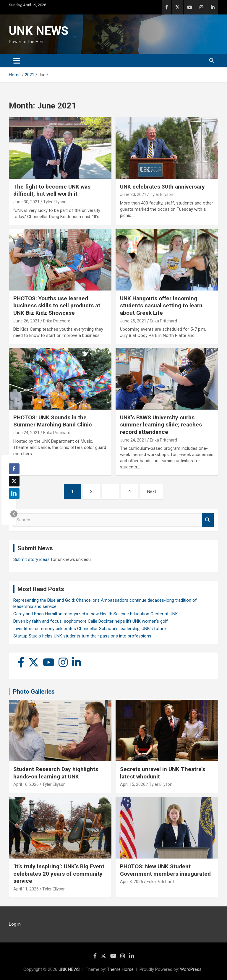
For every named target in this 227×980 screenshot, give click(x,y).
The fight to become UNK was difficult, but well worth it (52, 190)
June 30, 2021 (26, 202)
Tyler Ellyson (55, 202)
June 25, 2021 (133, 321)
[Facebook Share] (14, 469)
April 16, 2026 (26, 784)
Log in (15, 924)
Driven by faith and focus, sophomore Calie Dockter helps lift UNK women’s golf (91, 621)
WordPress (191, 969)
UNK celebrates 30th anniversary (162, 187)
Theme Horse (120, 969)
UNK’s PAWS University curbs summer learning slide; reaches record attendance (161, 425)
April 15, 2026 (133, 784)
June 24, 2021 (26, 433)
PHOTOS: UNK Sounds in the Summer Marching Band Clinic (53, 421)
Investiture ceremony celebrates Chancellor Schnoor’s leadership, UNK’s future (90, 629)
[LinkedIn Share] (14, 494)
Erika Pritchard (57, 321)
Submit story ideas (31, 559)
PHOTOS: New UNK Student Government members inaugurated (165, 870)
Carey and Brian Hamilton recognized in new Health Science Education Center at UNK (96, 614)
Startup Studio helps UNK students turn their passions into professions (82, 636)
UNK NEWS (39, 31)
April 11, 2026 (26, 889)
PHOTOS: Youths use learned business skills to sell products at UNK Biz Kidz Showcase (57, 306)
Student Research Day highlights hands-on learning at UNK (56, 773)
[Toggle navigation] (17, 61)
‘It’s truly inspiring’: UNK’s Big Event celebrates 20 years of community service (59, 874)
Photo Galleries (34, 692)
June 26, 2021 (26, 321)
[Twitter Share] (14, 481)
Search (208, 520)
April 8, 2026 (132, 882)
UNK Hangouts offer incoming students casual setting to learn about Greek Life (161, 306)
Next (152, 491)
